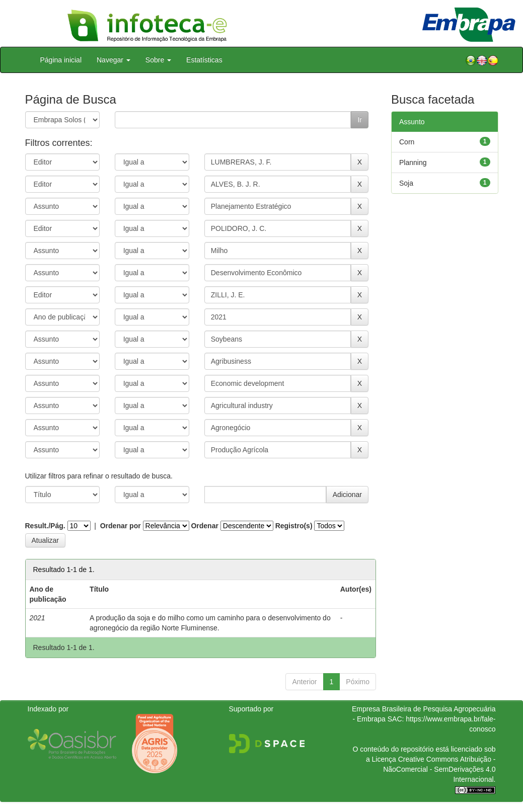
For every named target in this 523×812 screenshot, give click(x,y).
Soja (406, 183)
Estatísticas (204, 60)
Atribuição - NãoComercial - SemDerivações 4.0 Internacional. (439, 769)
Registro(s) (294, 526)
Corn (407, 142)
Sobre (158, 60)
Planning (413, 163)
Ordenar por (121, 526)
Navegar (114, 60)
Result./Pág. (45, 526)
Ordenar (204, 526)
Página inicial (61, 60)
